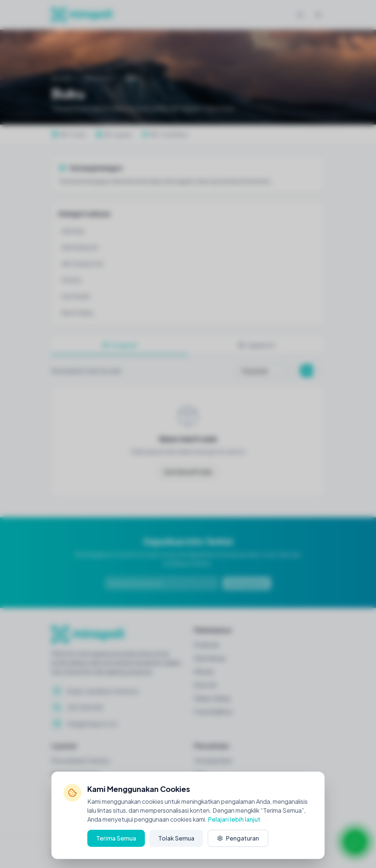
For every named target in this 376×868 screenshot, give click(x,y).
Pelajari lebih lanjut (234, 819)
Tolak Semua (176, 838)
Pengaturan (238, 838)
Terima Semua (116, 838)
